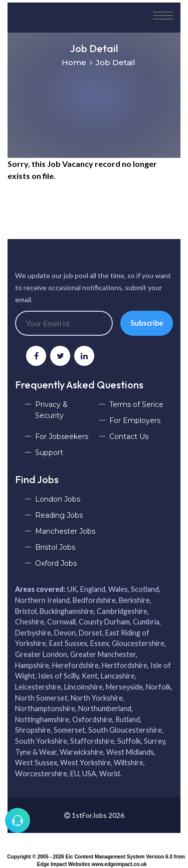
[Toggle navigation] (163, 16)
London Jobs (58, 499)
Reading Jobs (59, 515)
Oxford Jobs (56, 563)
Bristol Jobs (55, 547)
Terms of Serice (136, 404)
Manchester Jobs (65, 531)
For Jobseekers (62, 437)
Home (74, 62)
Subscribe (147, 323)
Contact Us (129, 437)
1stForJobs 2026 (94, 815)
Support (49, 453)
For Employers (135, 420)
